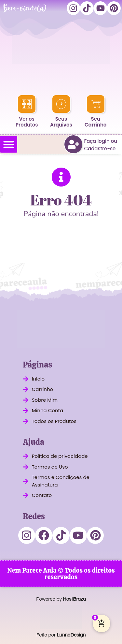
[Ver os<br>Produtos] (27, 104)
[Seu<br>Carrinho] (95, 104)
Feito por (61, 635)
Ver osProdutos (27, 122)
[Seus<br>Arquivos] (61, 104)
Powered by (61, 599)
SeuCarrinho (95, 122)
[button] (9, 144)
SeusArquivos (61, 122)
